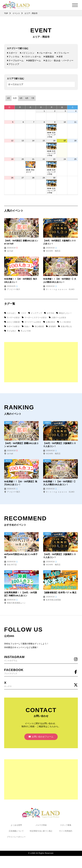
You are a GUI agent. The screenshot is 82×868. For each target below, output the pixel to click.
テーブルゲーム (15, 60)
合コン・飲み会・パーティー (58, 60)
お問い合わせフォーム (41, 739)
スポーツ (12, 53)
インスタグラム (41, 659)
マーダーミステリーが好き (34, 317)
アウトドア (13, 64)
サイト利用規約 (66, 833)
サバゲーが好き (12, 317)
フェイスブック (41, 673)
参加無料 (51, 327)
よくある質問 (16, 827)
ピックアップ (35, 313)
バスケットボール (31, 57)
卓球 (60, 57)
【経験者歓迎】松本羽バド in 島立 (60, 594)
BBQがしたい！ (64, 313)
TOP (6, 13)
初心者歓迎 (38, 327)
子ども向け (10, 331)
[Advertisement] (41, 362)
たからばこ (10, 313)
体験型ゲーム (34, 60)
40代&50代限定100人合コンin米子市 (21, 557)
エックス (41, 686)
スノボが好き (64, 322)
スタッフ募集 (66, 827)
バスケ (22, 313)
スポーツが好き (12, 327)
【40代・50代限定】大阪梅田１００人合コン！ (60, 445)
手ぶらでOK (25, 331)
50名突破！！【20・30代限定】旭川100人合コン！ (21, 484)
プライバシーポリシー (16, 839)
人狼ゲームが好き (58, 317)
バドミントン (27, 53)
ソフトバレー (62, 53)
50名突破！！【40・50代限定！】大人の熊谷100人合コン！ (60, 484)
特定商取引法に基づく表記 (41, 833)
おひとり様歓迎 (12, 322)
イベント (16, 13)
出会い (26, 327)
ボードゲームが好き (32, 322)
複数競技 (49, 57)
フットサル (13, 57)
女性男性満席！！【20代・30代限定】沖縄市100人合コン (21, 595)
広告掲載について (16, 833)
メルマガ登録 (41, 827)
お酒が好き (49, 322)
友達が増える (65, 327)
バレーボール (44, 53)
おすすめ (49, 313)
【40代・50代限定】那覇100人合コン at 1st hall (21, 445)
